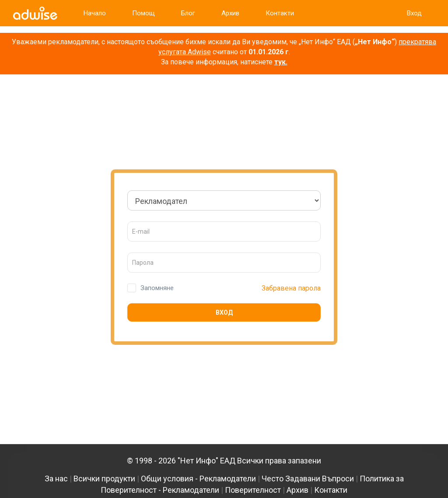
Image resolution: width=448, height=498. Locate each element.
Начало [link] (95, 13)
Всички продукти (104, 479)
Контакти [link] (280, 13)
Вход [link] (414, 13)
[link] (35, 13)
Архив (297, 490)
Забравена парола (291, 288)
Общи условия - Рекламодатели (198, 479)
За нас (56, 479)
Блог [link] (188, 13)
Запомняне (157, 288)
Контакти (331, 490)
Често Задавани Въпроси (308, 479)
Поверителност (253, 490)
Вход (224, 312)
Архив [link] (230, 13)
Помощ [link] (143, 13)
